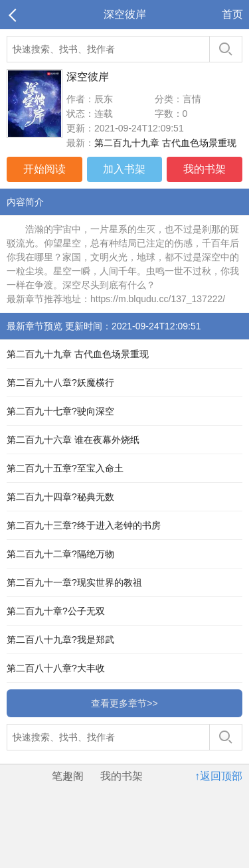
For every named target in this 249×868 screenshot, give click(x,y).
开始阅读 (44, 169)
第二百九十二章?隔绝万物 (60, 554)
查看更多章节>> (124, 703)
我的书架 (205, 169)
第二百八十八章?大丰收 (56, 668)
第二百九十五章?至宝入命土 (65, 468)
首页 (232, 14)
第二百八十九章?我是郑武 (60, 640)
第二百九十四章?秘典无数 (60, 497)
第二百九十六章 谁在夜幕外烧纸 (73, 440)
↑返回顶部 (218, 776)
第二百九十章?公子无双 (56, 611)
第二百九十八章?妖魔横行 (60, 383)
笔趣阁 (68, 776)
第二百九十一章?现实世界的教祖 (74, 582)
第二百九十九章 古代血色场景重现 (165, 143)
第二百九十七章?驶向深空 (60, 411)
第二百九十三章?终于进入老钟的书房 (84, 525)
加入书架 (124, 169)
